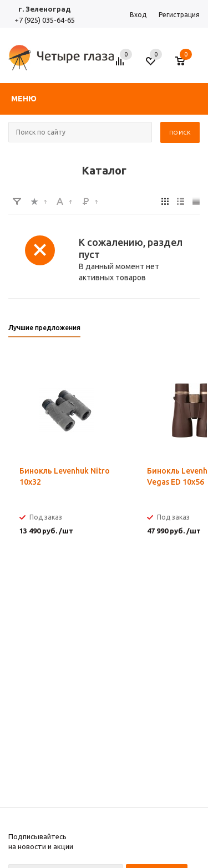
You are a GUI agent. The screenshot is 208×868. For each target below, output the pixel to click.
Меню (24, 99)
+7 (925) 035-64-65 (45, 20)
